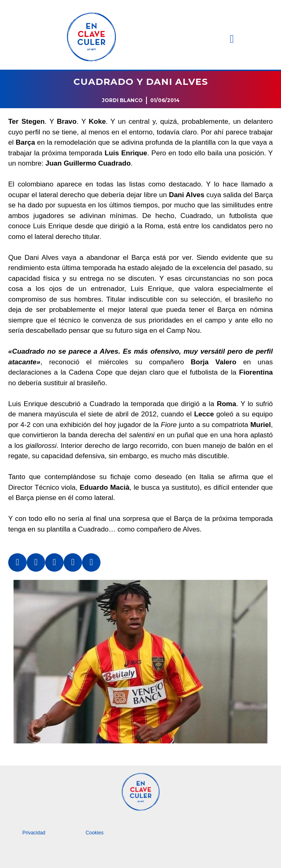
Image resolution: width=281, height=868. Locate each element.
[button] (232, 39)
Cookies (95, 833)
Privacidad (34, 833)
